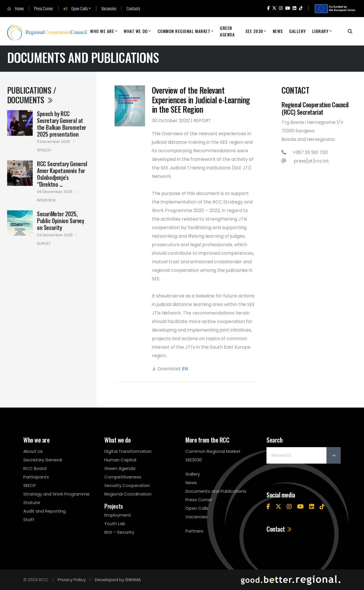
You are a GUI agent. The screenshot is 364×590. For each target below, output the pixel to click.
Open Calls (76, 9)
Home (15, 9)
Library (320, 31)
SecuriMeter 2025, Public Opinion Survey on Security (61, 221)
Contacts (133, 8)
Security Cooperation (127, 485)
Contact (279, 529)
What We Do (136, 31)
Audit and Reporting (45, 511)
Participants (36, 477)
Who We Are (102, 31)
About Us (33, 451)
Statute (32, 502)
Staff (29, 520)
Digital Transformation (128, 451)
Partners (194, 531)
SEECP (30, 485)
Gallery (298, 31)
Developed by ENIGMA (118, 580)
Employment (118, 515)
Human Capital (120, 460)
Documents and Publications (216, 491)
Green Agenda (227, 31)
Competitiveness (123, 477)
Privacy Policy (72, 580)
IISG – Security (119, 532)
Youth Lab (115, 524)
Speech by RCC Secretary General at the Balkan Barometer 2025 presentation (62, 124)
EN (185, 369)
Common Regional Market (184, 31)
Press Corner (44, 8)
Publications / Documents (32, 95)
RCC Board (35, 468)
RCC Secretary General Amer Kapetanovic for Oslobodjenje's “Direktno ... (62, 174)
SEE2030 (194, 460)
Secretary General (43, 460)
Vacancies (109, 8)
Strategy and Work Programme (56, 494)
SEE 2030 (254, 31)
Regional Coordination (128, 494)
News (278, 31)
